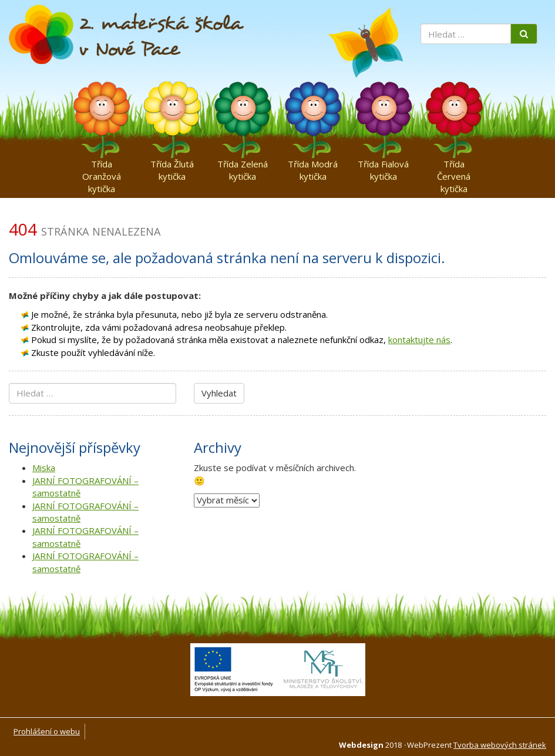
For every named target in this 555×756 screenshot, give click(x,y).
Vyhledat (219, 393)
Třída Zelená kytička (243, 167)
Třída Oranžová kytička (102, 167)
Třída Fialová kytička (383, 167)
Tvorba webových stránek (500, 745)
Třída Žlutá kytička (172, 167)
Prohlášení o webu (47, 731)
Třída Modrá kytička (313, 167)
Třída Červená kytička (454, 167)
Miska (44, 468)
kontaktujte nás (419, 340)
